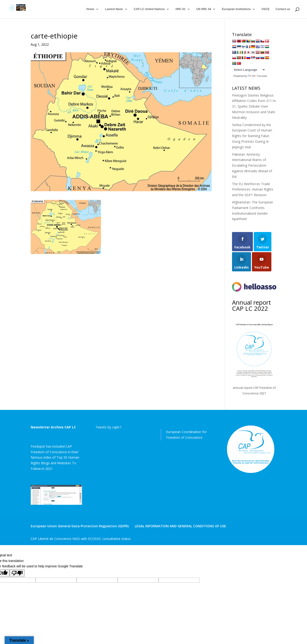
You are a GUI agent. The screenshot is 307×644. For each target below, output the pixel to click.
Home (90, 9)
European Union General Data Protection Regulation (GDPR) (80, 526)
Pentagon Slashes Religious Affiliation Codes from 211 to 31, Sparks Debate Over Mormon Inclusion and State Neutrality (254, 106)
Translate (257, 76)
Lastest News (114, 9)
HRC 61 (181, 9)
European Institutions (236, 9)
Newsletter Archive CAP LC (53, 427)
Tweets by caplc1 (109, 427)
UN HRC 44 (204, 9)
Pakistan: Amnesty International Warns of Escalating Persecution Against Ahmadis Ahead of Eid (252, 165)
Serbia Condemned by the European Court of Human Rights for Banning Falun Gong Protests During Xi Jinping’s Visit (252, 136)
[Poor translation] (17, 573)
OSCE (266, 9)
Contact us (283, 9)
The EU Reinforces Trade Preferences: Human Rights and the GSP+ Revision (253, 189)
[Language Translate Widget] (249, 70)
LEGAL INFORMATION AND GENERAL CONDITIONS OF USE (180, 526)
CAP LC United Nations (149, 9)
